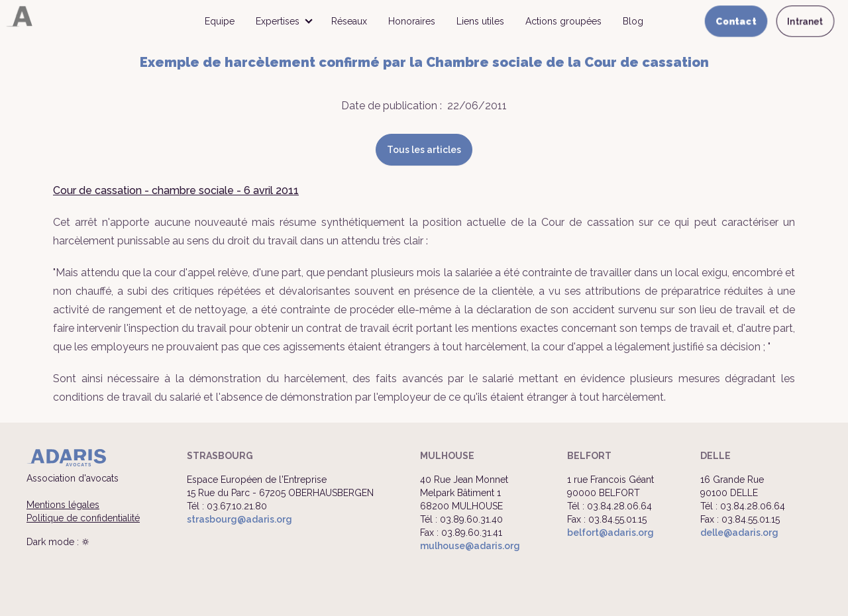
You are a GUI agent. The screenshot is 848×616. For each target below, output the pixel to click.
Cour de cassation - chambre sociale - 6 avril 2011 (176, 190)
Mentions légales (63, 505)
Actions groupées (563, 21)
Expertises (278, 21)
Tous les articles (424, 150)
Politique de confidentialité (83, 518)
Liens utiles (480, 21)
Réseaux (349, 21)
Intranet (805, 21)
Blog (633, 21)
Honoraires (412, 21)
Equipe (220, 21)
